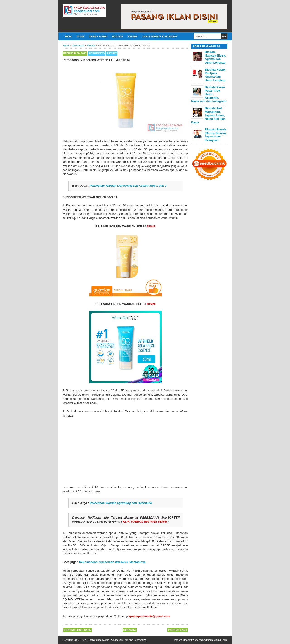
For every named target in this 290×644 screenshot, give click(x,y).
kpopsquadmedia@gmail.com (211, 640)
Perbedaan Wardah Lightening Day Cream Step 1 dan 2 (128, 186)
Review (132, 36)
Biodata (118, 36)
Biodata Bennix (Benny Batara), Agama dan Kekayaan (216, 135)
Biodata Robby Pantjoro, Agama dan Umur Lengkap (215, 75)
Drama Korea (98, 36)
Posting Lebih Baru (77, 630)
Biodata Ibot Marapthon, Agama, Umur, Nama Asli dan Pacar (208, 115)
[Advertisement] (126, 452)
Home (80, 36)
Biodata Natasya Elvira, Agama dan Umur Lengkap (215, 57)
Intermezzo (97, 53)
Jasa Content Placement (160, 36)
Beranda (130, 630)
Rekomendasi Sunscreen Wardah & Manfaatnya (112, 562)
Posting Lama (178, 630)
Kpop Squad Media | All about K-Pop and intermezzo (117, 640)
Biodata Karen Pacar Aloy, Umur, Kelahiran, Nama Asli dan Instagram (209, 94)
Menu (68, 36)
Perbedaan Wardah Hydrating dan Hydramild (121, 503)
